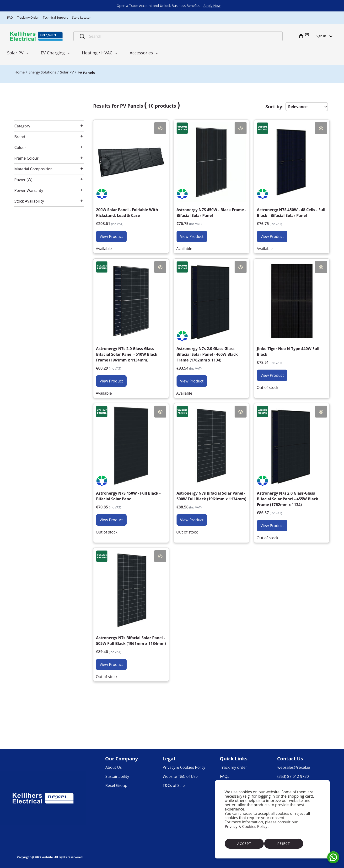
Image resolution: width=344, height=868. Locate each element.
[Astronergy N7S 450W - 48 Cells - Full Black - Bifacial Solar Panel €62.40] (292, 182)
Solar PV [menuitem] (15, 53)
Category (22, 126)
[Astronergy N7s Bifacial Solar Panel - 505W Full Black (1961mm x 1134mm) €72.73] (131, 610)
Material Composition (33, 169)
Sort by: (274, 107)
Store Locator (81, 18)
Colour (20, 147)
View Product (111, 236)
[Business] (36, 36)
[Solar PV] (67, 72)
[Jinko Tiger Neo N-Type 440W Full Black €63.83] (292, 321)
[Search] (183, 36)
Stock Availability (29, 201)
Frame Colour (26, 158)
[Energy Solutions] (42, 72)
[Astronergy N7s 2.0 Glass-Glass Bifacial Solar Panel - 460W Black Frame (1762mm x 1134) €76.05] (212, 324)
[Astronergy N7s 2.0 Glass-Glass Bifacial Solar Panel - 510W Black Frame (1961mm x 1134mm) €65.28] (131, 324)
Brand (20, 137)
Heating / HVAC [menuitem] (97, 53)
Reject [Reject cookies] (284, 844)
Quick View (160, 128)
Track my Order (28, 18)
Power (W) (23, 180)
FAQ (10, 18)
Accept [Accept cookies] (244, 844)
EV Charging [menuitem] (53, 53)
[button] (305, 36)
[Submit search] (82, 36)
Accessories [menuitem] (141, 53)
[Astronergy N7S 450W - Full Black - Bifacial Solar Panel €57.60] (131, 466)
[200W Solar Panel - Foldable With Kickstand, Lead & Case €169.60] (131, 182)
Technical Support (55, 18)
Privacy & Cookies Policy (246, 826)
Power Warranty (29, 190)
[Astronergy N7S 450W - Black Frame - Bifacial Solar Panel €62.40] (212, 182)
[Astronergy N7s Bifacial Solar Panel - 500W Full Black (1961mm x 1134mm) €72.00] (212, 466)
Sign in (326, 36)
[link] (212, 6)
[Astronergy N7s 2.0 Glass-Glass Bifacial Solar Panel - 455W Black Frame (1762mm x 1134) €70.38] (292, 469)
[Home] (20, 72)
